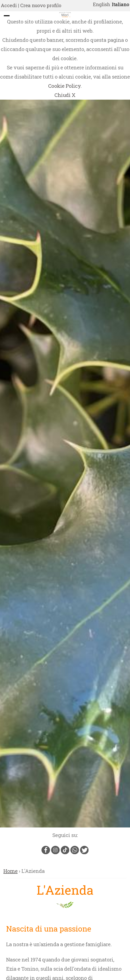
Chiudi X (65, 95)
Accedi (9, 5)
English (101, 4)
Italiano (121, 4)
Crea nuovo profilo (41, 5)
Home (10, 871)
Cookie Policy (64, 86)
